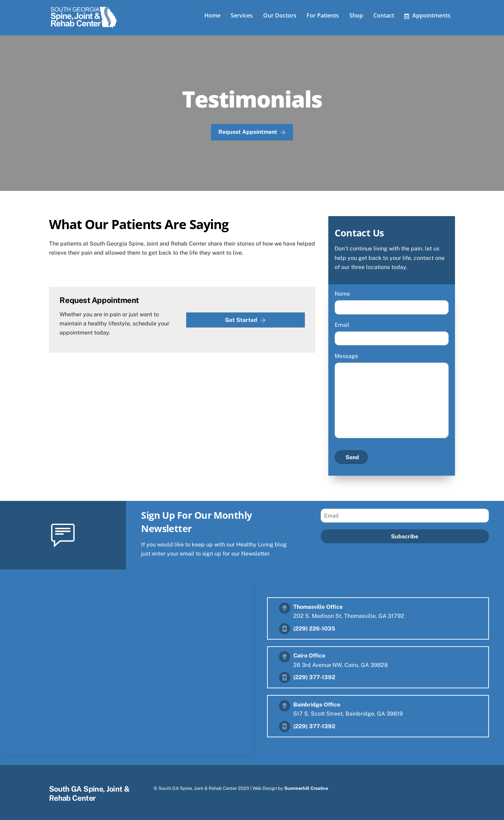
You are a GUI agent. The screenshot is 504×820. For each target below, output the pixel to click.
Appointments (427, 15)
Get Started (245, 320)
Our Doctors (280, 15)
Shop (356, 15)
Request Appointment (252, 132)
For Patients (323, 15)
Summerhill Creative (306, 788)
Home (212, 15)
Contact (384, 15)
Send (352, 457)
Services (242, 15)
